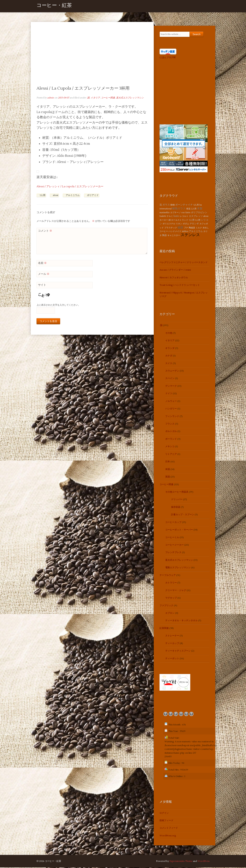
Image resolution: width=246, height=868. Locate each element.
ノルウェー (171, 402)
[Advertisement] (92, 57)
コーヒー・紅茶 (54, 6)
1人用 (198, 220)
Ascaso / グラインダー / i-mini (175, 270)
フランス (170, 424)
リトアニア (171, 455)
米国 (168, 470)
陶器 (165, 236)
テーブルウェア (168, 576)
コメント (45, 231)
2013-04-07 (64, 98)
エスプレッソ (196, 217)
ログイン (164, 813)
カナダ (169, 356)
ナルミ (170, 217)
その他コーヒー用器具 (177, 492)
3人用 (42, 196)
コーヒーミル (172, 538)
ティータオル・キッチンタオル (181, 621)
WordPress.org (168, 836)
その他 (169, 333)
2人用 (194, 209)
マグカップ (171, 598)
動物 (173, 205)
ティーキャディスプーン (178, 651)
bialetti (163, 217)
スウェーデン (172, 371)
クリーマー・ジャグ (176, 591)
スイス (169, 364)
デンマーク (171, 386)
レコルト (184, 217)
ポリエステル (169, 224)
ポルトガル (171, 432)
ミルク (199, 228)
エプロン (170, 613)
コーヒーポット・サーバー (179, 530)
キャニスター (174, 236)
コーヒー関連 (108, 98)
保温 (188, 209)
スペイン (170, 379)
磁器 (180, 228)
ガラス (166, 205)
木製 (200, 209)
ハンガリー (171, 409)
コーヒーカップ (173, 523)
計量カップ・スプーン (183, 515)
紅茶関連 (164, 629)
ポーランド (171, 439)
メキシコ (170, 447)
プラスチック (171, 228)
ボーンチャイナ (184, 205)
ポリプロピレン (199, 213)
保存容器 (176, 508)
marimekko (165, 213)
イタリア (95, 98)
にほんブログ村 (168, 58)
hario (176, 217)
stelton (185, 232)
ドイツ (169, 394)
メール (44, 274)
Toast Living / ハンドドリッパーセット (180, 286)
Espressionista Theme (181, 862)
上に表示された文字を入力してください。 (58, 306)
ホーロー (164, 220)
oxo (183, 213)
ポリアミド (93, 196)
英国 (168, 477)
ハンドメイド (175, 232)
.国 (88, 98)
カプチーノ (176, 213)
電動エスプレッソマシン (178, 568)
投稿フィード (166, 821)
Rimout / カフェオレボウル (174, 278)
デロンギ (194, 224)
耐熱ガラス (179, 209)
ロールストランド (180, 220)
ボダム (186, 224)
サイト (42, 285)
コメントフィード (169, 829)
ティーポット (172, 659)
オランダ (170, 349)
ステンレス (190, 235)
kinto (188, 213)
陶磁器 (192, 228)
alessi (56, 196)
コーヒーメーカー (175, 545)
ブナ (186, 228)
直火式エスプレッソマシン (130, 98)
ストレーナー (172, 636)
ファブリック (166, 606)
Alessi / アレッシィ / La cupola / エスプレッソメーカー (70, 187)
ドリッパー (177, 500)
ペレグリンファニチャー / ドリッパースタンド (184, 263)
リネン (179, 224)
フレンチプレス (173, 553)
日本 (168, 462)
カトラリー (171, 583)
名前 (42, 263)
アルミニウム (73, 196)
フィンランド (172, 417)
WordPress (204, 862)
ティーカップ (172, 644)
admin (51, 98)
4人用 (196, 205)
